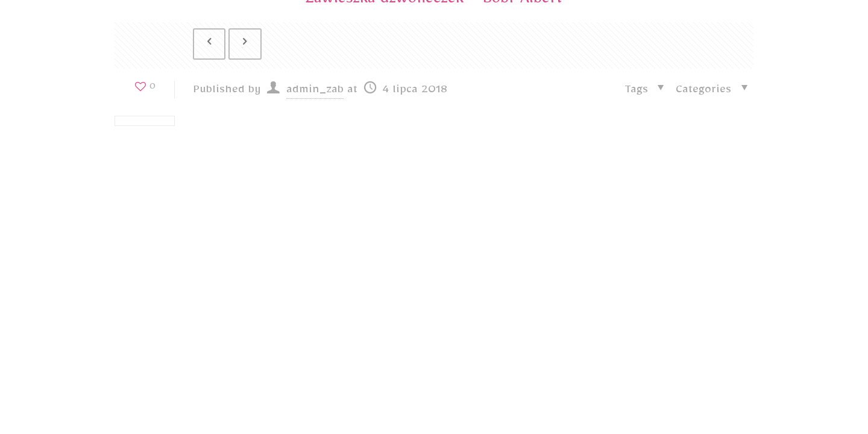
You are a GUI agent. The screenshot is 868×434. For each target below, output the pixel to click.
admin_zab (315, 94)
